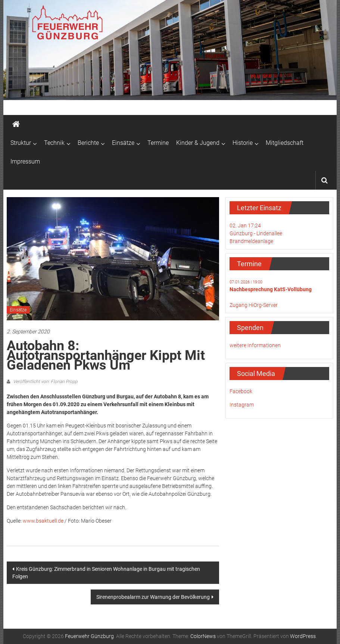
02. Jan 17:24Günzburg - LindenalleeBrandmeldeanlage (256, 233)
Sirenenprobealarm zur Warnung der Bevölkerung (153, 597)
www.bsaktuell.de (43, 521)
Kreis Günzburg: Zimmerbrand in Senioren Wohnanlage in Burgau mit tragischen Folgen (106, 573)
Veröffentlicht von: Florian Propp (45, 382)
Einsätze (123, 143)
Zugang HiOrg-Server (254, 305)
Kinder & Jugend (198, 143)
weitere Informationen (255, 345)
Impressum (25, 161)
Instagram (242, 405)
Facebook (241, 391)
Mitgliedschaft (285, 143)
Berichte (88, 143)
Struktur (21, 143)
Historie (243, 143)
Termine (158, 143)
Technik (54, 143)
